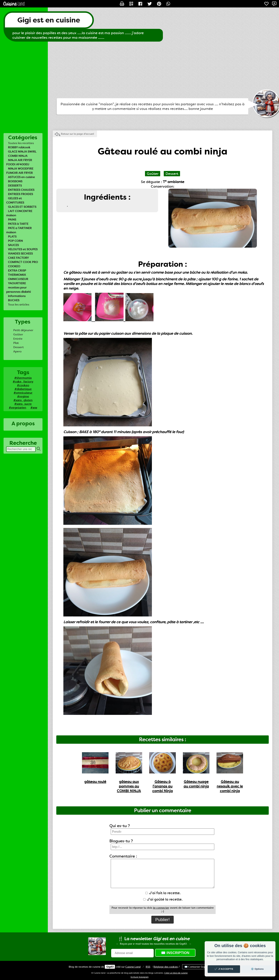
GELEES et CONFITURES (15, 200)
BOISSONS (15, 181)
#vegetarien (18, 408)
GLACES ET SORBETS (22, 207)
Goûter (18, 334)
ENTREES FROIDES (20, 194)
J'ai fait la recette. (163, 893)
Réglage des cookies (166, 967)
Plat (16, 343)
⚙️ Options (257, 969)
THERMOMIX (17, 275)
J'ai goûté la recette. (163, 899)
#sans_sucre (23, 404)
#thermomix (23, 378)
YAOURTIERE (17, 283)
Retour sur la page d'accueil (77, 134)
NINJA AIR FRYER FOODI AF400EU (19, 162)
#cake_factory (23, 382)
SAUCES (13, 245)
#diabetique (23, 389)
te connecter (161, 908)
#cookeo (23, 385)
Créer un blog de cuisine (176, 973)
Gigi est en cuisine (49, 20)
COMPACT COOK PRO (23, 262)
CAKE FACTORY (18, 258)
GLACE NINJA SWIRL (22, 152)
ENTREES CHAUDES (21, 190)
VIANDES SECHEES (20, 254)
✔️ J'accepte (224, 969)
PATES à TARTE (18, 224)
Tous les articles (19, 305)
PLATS (12, 237)
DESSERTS (15, 186)
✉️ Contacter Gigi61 (196, 967)
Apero (17, 351)
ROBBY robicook (19, 147)
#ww (34, 408)
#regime (23, 396)
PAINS (12, 220)
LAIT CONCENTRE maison (19, 213)
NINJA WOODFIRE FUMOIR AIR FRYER (20, 171)
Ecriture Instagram (140, 977)
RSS (148, 967)
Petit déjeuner (23, 330)
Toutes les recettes (21, 143)
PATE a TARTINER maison (19, 230)
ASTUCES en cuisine (21, 177)
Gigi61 (110, 967)
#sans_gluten (23, 400)
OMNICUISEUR (18, 279)
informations (17, 296)
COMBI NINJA (18, 156)
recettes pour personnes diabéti (18, 290)
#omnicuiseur (23, 393)
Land (133, 967)
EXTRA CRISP (17, 271)
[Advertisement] (139, 70)
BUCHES (14, 300)
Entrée (18, 339)
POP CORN (15, 241)
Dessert (18, 347)
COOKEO (14, 266)
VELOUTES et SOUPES (23, 249)
